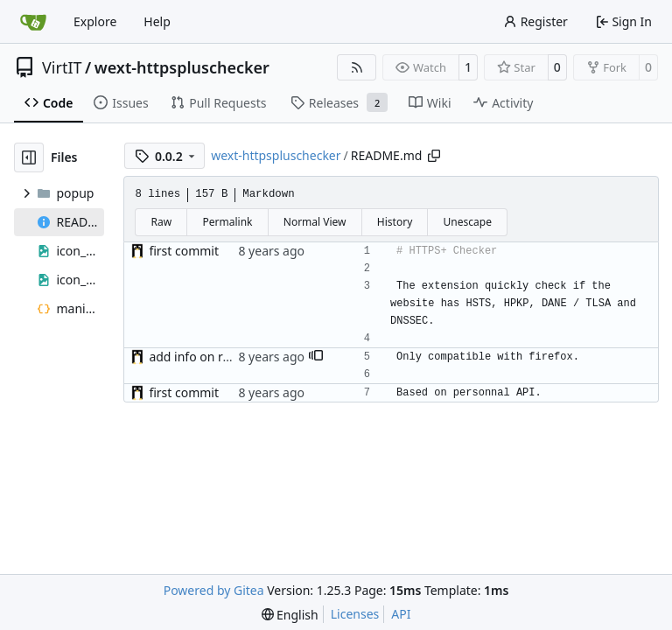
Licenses (355, 614)
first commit (184, 251)
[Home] (33, 22)
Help (157, 21)
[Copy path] (434, 156)
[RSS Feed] (357, 67)
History (395, 222)
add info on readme (206, 357)
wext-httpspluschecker (182, 67)
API (401, 614)
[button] (316, 357)
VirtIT (62, 67)
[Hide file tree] (29, 157)
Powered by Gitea (214, 590)
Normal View (315, 222)
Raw (162, 222)
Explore (95, 21)
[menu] (290, 615)
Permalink (228, 222)
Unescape (468, 222)
